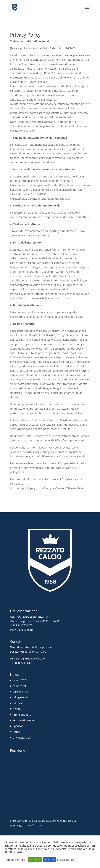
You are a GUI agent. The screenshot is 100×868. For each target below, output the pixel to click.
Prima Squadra (22, 715)
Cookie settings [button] (15, 860)
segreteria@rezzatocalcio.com (29, 658)
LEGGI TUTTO (66, 860)
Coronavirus (20, 692)
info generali (21, 697)
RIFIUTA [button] (50, 859)
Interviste (18, 703)
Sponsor (18, 726)
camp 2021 (19, 686)
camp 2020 (19, 680)
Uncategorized (22, 738)
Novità (17, 709)
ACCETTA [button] (35, 859)
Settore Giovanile (23, 720)
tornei (16, 732)
